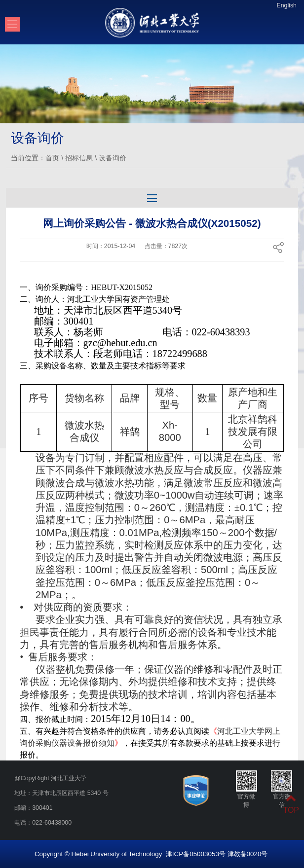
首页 (52, 158)
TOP (291, 804)
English (286, 5)
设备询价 (113, 158)
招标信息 (79, 158)
